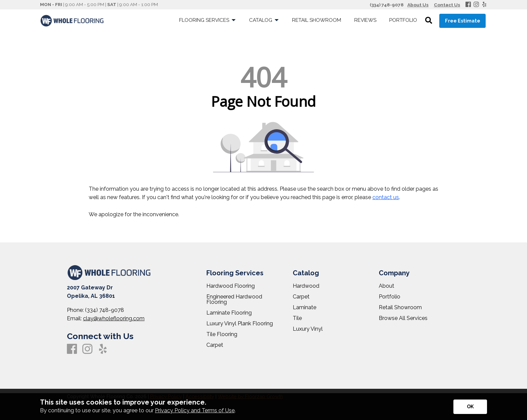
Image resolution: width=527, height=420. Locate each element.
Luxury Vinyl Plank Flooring (240, 324)
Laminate (305, 308)
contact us (386, 197)
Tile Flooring (222, 334)
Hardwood (306, 286)
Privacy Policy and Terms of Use (195, 410)
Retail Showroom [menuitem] (317, 20)
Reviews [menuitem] (365, 20)
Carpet (215, 345)
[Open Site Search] (429, 21)
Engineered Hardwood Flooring (234, 299)
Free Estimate (463, 21)
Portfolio (390, 297)
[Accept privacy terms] (470, 407)
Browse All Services (403, 318)
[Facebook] (468, 5)
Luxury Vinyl (308, 329)
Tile (297, 318)
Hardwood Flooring (231, 286)
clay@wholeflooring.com (114, 318)
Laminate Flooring (229, 313)
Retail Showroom (400, 308)
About (387, 286)
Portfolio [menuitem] (403, 20)
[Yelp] (484, 5)
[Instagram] (476, 5)
